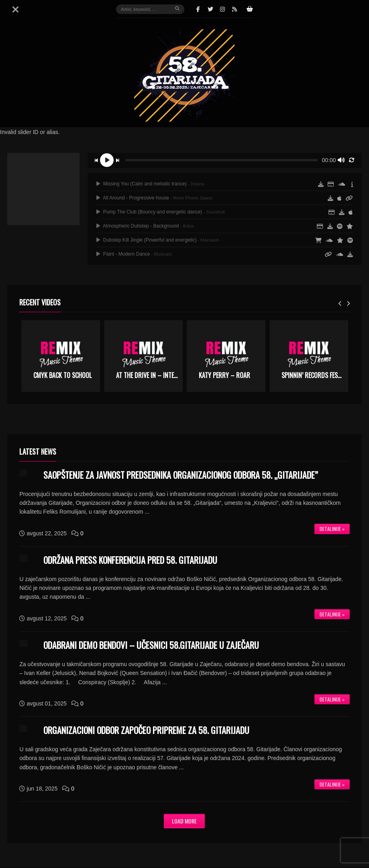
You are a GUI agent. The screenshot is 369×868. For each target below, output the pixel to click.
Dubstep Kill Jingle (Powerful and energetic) (158, 240)
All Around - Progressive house (154, 198)
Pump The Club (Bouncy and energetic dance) (160, 212)
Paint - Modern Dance (134, 254)
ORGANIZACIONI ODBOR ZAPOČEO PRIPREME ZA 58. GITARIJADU (146, 730)
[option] (61, 356)
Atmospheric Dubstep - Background (145, 226)
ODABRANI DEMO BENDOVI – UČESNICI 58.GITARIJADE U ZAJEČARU (151, 645)
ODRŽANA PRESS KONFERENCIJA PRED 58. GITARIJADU (130, 560)
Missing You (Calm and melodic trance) (150, 184)
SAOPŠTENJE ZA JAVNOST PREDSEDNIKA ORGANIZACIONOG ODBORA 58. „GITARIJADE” (181, 475)
